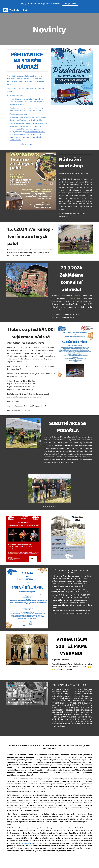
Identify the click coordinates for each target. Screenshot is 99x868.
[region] (49, 4)
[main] (49, 29)
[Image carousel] (49, 491)
